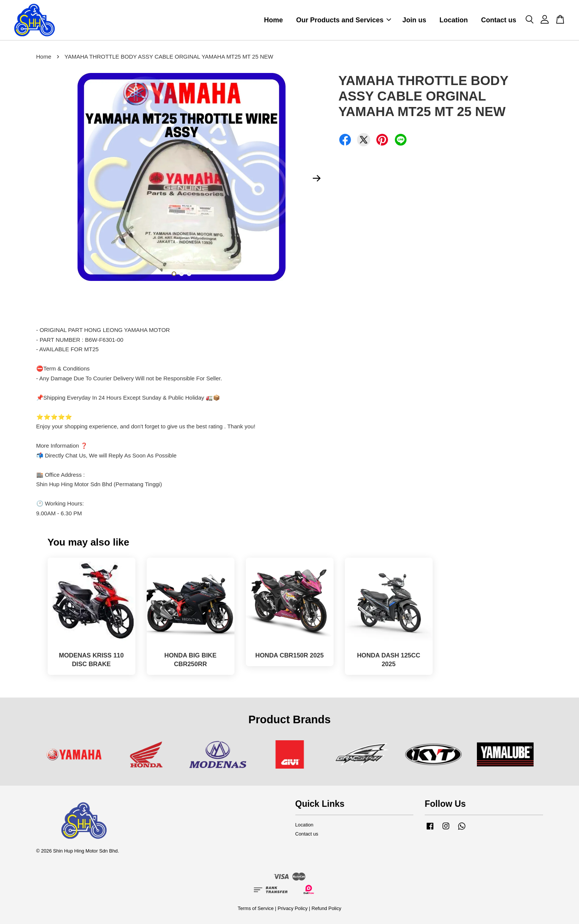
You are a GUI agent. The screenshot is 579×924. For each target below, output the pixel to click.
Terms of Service (256, 908)
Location (454, 20)
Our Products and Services (344, 20)
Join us (414, 20)
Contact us (499, 20)
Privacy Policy (293, 908)
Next (317, 178)
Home (273, 20)
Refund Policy (327, 908)
